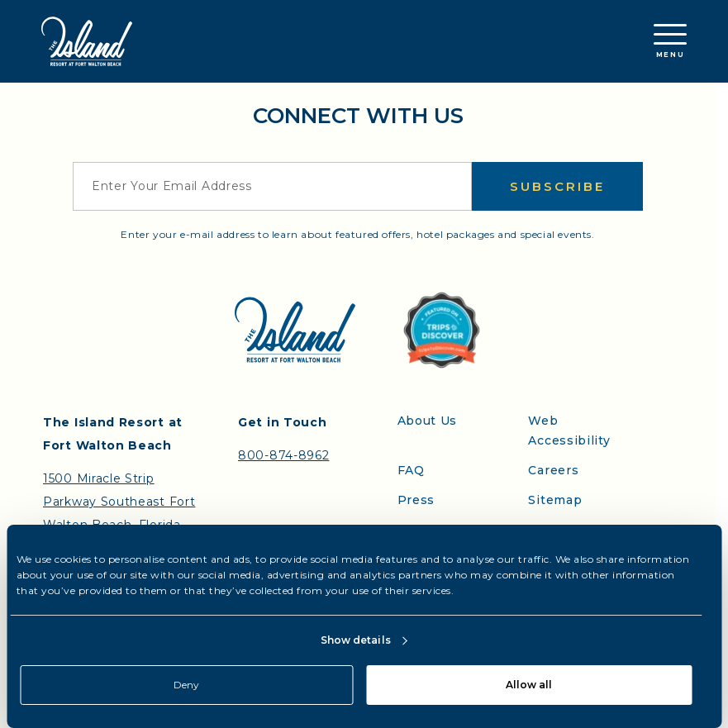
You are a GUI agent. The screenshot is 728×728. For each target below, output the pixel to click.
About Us (428, 421)
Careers (553, 470)
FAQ (411, 470)
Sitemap (555, 500)
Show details (356, 640)
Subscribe (557, 186)
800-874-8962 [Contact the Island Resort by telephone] (283, 455)
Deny (186, 685)
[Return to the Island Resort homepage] (87, 41)
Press (416, 500)
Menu (670, 41)
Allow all (529, 685)
